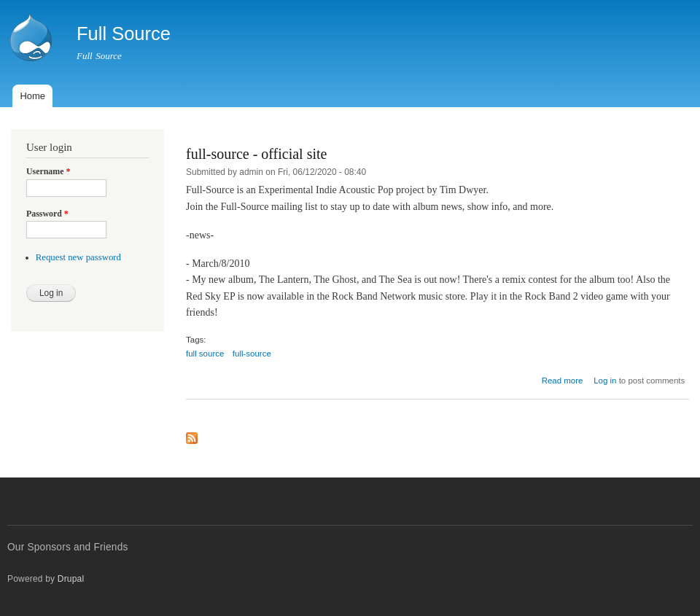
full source (205, 354)
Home (32, 96)
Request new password (78, 257)
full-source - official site (256, 154)
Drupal (71, 579)
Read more (563, 381)
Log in (605, 381)
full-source (252, 354)
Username (48, 171)
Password (47, 214)
